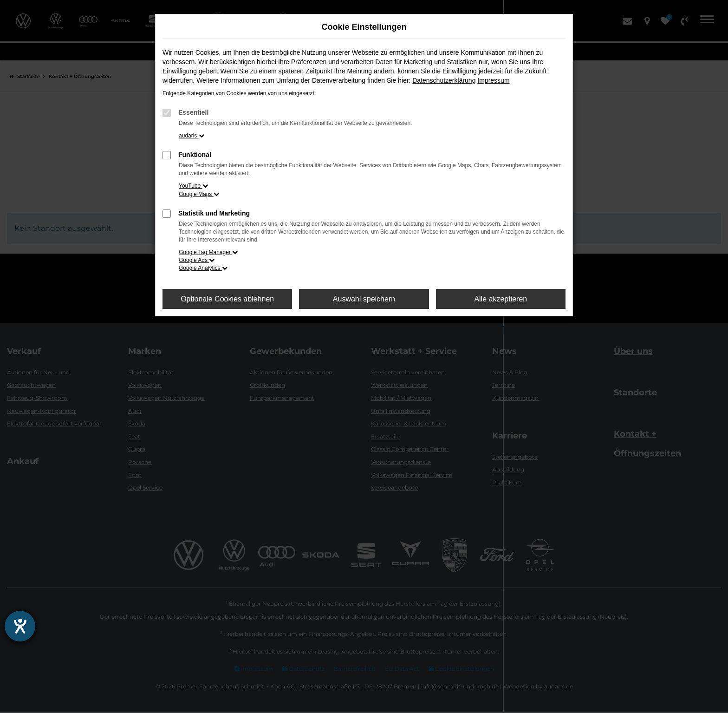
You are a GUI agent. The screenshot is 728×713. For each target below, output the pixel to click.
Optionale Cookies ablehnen (227, 299)
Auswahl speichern (364, 299)
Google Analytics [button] (203, 268)
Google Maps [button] (199, 194)
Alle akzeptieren (500, 299)
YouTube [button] (193, 186)
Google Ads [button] (197, 260)
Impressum (493, 80)
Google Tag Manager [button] (208, 252)
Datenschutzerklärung (444, 80)
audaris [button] (192, 136)
